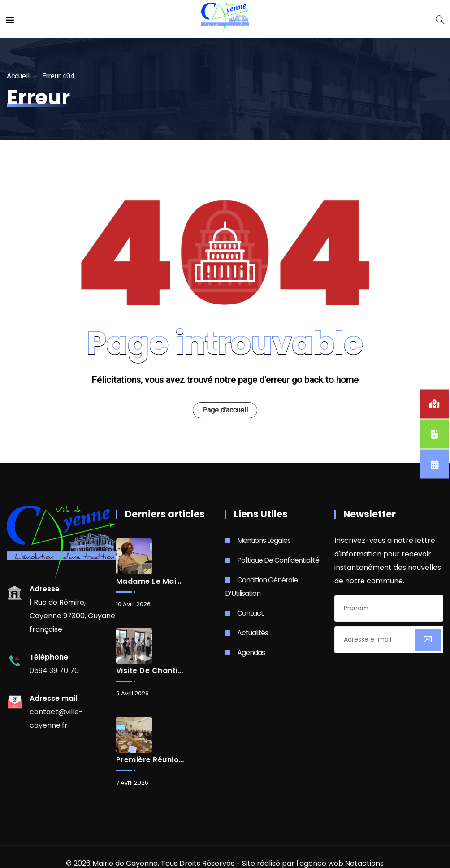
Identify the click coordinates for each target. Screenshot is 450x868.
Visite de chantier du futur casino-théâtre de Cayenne (150, 671)
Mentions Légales (264, 540)
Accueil (18, 76)
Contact (250, 613)
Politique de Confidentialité (278, 560)
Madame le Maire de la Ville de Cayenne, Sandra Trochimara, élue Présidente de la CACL (150, 582)
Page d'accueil (225, 410)
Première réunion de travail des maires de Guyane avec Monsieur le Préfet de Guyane (150, 760)
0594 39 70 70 (54, 671)
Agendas (251, 653)
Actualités (253, 633)
